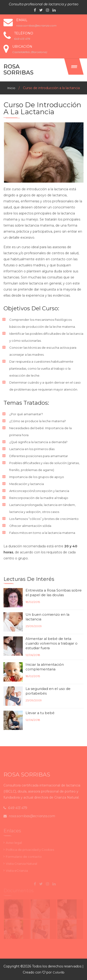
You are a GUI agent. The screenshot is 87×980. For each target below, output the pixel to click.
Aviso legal (14, 844)
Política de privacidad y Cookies (30, 851)
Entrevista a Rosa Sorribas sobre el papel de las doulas (54, 593)
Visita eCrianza (17, 872)
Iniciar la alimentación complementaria (45, 667)
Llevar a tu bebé (40, 713)
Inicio (11, 88)
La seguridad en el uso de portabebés (48, 691)
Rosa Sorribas (18, 69)
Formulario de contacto (24, 858)
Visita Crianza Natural (21, 865)
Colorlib (59, 972)
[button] (74, 67)
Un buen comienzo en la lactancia (47, 617)
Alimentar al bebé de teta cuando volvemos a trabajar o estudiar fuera (52, 643)
